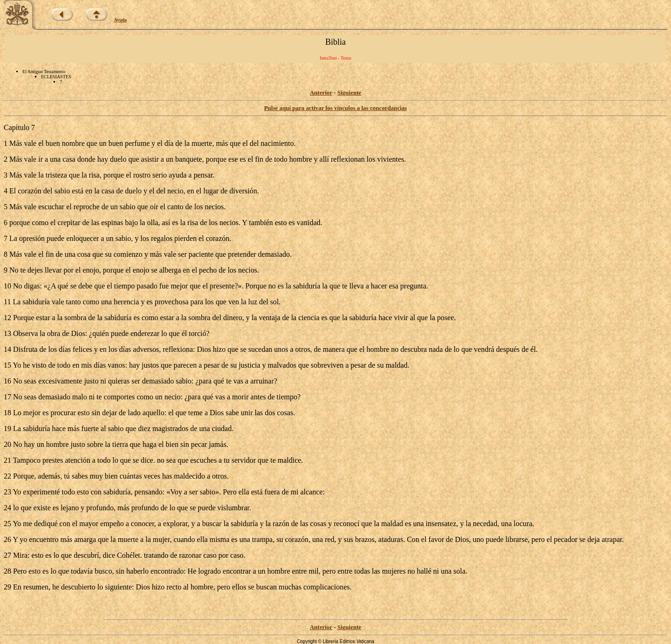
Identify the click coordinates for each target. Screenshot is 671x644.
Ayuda (121, 20)
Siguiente (349, 92)
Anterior (321, 92)
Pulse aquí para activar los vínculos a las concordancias (336, 108)
